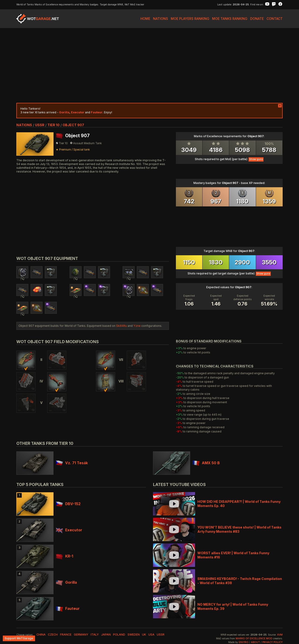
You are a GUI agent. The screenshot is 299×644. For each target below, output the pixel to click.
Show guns (256, 159)
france (66, 635)
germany (81, 635)
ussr (40, 125)
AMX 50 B (206, 463)
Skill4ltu (121, 326)
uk (144, 635)
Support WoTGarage (19, 638)
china (41, 635)
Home (145, 19)
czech (53, 635)
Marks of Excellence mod (254, 639)
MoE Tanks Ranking (230, 19)
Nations (160, 19)
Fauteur (68, 609)
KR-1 (64, 556)
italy (95, 635)
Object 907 (73, 125)
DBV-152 (68, 504)
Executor (69, 530)
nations (24, 125)
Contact (275, 19)
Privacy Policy (272, 642)
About (255, 642)
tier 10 (53, 125)
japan (106, 635)
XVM (280, 635)
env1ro (244, 642)
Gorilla (66, 582)
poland (119, 635)
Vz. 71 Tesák (72, 463)
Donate (257, 19)
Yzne (137, 326)
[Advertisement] (149, 65)
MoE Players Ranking (190, 19)
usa (151, 635)
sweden (134, 635)
